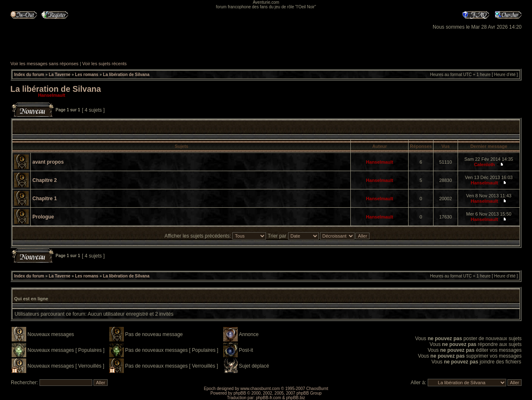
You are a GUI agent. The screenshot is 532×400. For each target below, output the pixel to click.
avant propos (48, 162)
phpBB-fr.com (269, 398)
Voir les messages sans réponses (44, 64)
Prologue (43, 217)
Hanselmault (52, 95)
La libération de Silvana (126, 75)
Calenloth (484, 164)
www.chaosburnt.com (260, 389)
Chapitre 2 (45, 180)
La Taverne (59, 75)
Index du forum (29, 75)
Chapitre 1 (45, 199)
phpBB (240, 393)
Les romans (87, 75)
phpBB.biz (296, 398)
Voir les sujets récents (105, 64)
